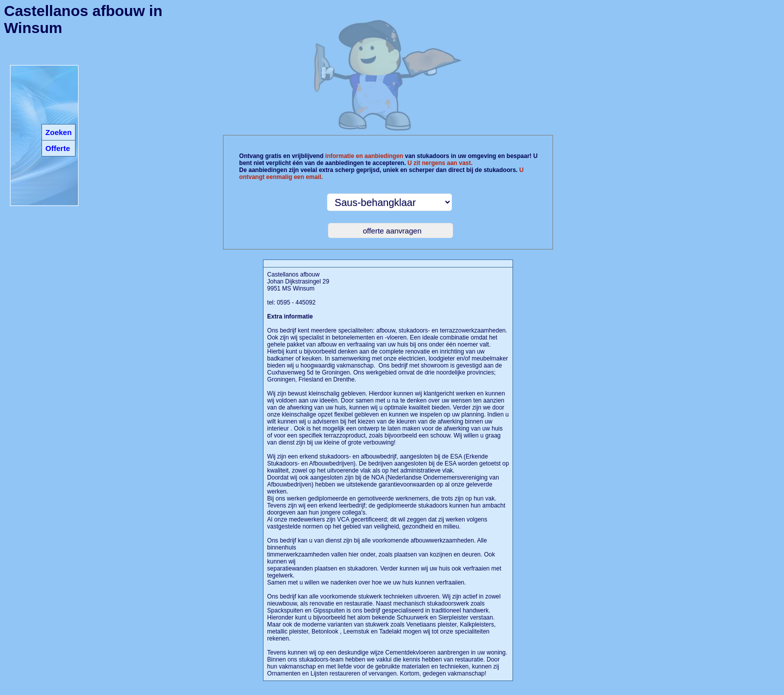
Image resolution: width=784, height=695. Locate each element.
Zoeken (59, 132)
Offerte (58, 148)
